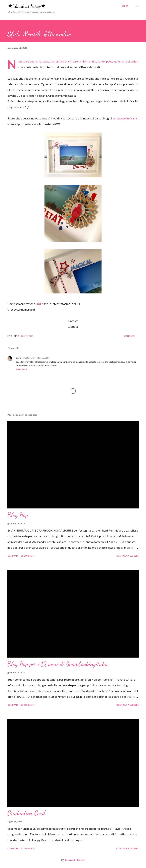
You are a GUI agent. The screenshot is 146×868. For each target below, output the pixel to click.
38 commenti (28, 556)
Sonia (19, 358)
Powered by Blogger (73, 860)
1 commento (28, 848)
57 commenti (28, 705)
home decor (26, 336)
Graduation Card (26, 813)
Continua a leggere (127, 556)
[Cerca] (125, 6)
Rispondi (21, 369)
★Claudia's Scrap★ (27, 6)
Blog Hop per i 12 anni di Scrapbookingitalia (58, 664)
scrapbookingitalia (125, 118)
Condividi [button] (130, 336)
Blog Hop (18, 515)
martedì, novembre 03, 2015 (36, 358)
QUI (38, 304)
